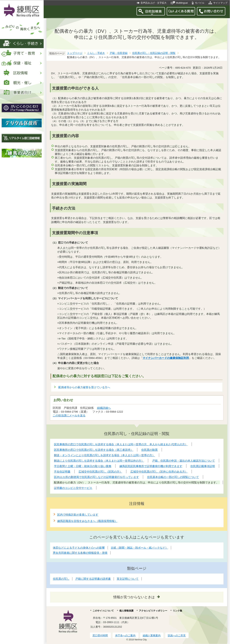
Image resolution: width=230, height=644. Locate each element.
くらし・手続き (96, 53)
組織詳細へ (104, 408)
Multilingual (182, 3)
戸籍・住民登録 (119, 53)
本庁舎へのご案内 (125, 635)
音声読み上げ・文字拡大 (154, 3)
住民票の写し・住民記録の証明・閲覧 (154, 53)
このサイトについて (103, 611)
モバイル (200, 3)
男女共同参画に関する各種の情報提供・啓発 (80, 553)
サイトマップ (220, 3)
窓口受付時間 (100, 635)
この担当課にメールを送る (69, 415)
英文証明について (128, 579)
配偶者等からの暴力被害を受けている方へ (84, 387)
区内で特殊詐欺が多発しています (78, 515)
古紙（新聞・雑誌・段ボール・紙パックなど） (139, 548)
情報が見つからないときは (134, 597)
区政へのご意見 (177, 635)
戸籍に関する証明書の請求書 (93, 579)
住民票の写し (61, 579)
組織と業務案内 (152, 635)
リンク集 (177, 611)
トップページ (75, 53)
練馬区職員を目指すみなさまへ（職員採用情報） (87, 521)
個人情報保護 (126, 611)
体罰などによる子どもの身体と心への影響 (79, 548)
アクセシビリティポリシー (153, 611)
